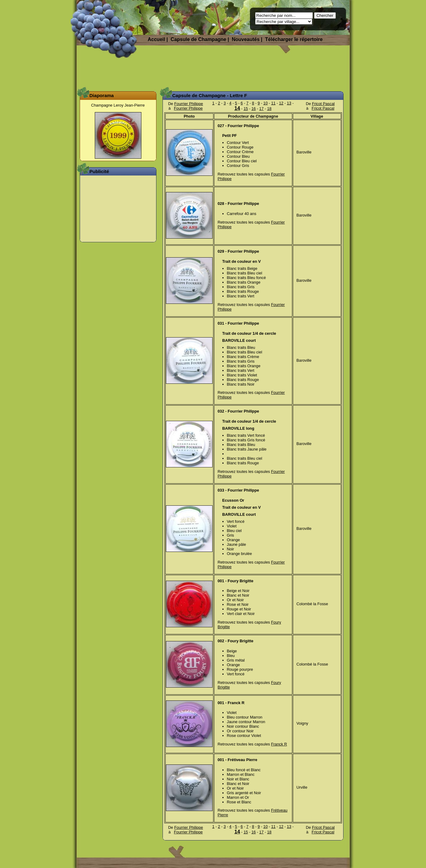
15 (246, 109)
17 (261, 109)
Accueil (157, 39)
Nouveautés (246, 39)
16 (254, 109)
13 (289, 103)
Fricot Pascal (323, 104)
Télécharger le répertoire (294, 39)
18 (269, 109)
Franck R (279, 744)
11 (273, 103)
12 (281, 103)
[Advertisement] (213, 72)
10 (266, 103)
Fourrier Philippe (189, 104)
